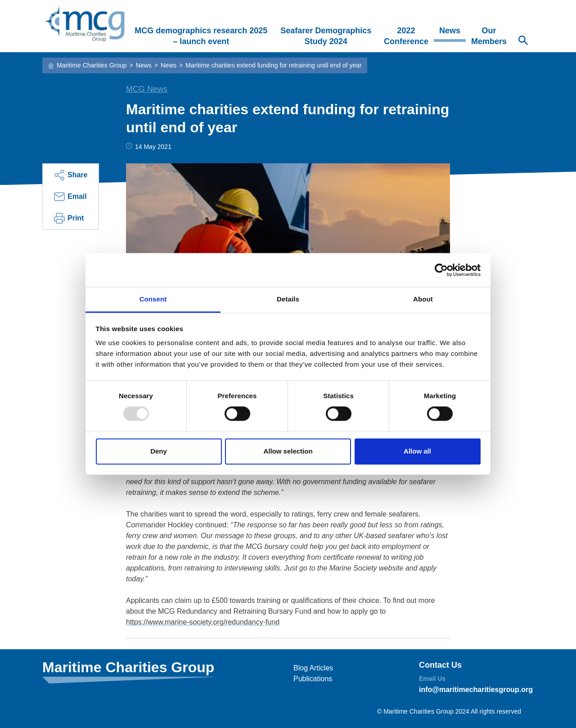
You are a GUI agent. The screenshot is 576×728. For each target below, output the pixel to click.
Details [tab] (288, 299)
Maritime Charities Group (92, 65)
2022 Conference (406, 36)
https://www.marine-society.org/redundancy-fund (203, 622)
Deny (159, 451)
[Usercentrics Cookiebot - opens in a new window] (441, 270)
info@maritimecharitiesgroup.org (476, 690)
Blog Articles (313, 668)
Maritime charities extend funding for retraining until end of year (273, 65)
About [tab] (423, 299)
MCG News (147, 89)
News (450, 31)
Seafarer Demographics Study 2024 (326, 36)
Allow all (417, 451)
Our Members (489, 36)
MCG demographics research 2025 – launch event (201, 36)
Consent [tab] (153, 299)
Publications (313, 679)
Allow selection (288, 451)
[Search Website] (523, 41)
